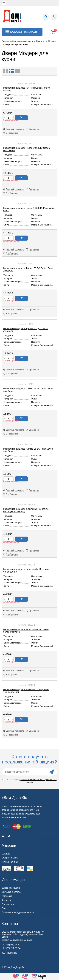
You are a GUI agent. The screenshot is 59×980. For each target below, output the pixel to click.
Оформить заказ (10, 858)
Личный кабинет (10, 862)
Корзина (6, 854)
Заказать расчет (11, 120)
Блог (4, 908)
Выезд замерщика (11, 888)
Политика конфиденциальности (18, 912)
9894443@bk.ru (9, 953)
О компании (8, 904)
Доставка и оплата (11, 892)
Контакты (6, 900)
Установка (7, 896)
